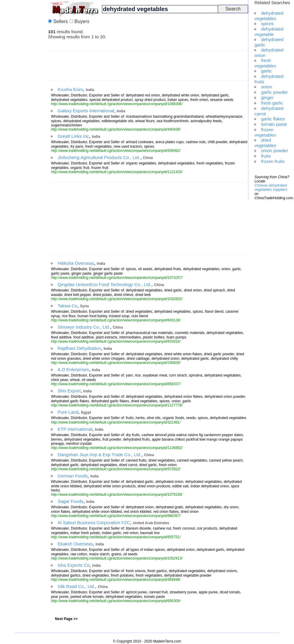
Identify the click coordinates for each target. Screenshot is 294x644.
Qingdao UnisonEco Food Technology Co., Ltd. (104, 284)
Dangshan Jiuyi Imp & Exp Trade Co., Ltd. (99, 455)
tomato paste (274, 124)
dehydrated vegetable (269, 32)
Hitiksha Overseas (76, 263)
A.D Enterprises (73, 369)
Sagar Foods (70, 501)
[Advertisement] (24, 90)
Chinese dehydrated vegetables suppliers (271, 188)
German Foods (73, 476)
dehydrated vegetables (269, 16)
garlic (266, 71)
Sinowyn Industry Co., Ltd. (84, 327)
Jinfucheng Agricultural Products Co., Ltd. (99, 157)
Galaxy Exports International (86, 111)
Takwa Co (67, 306)
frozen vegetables (265, 132)
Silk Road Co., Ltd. (76, 586)
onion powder (274, 151)
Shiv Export (69, 391)
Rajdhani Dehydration (79, 348)
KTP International (75, 429)
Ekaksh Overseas (75, 544)
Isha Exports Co (74, 565)
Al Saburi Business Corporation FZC (94, 523)
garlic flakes (273, 119)
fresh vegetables (265, 63)
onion (267, 87)
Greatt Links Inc (73, 136)
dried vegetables (265, 143)
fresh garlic (272, 103)
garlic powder (274, 92)
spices (267, 24)
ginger (267, 97)
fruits (266, 156)
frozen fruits (273, 161)
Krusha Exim (70, 89)
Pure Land (68, 412)
